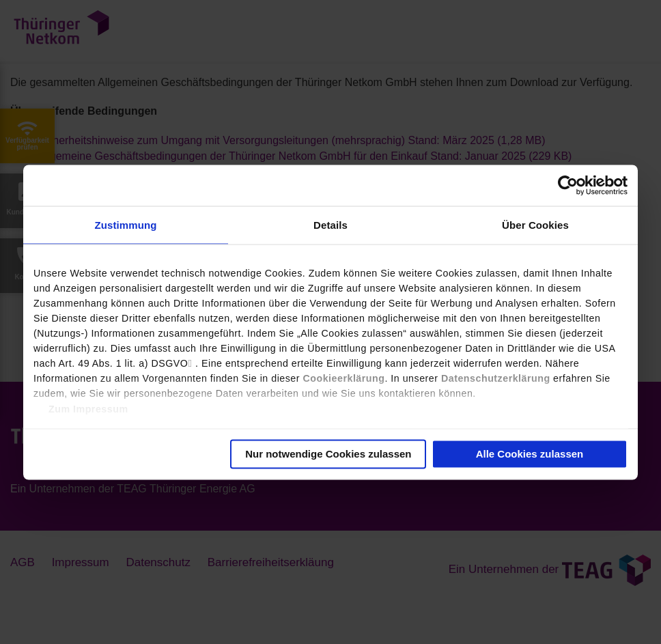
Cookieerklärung (343, 378)
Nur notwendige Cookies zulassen (328, 453)
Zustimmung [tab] (126, 224)
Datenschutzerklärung (496, 378)
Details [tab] (330, 224)
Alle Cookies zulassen (530, 453)
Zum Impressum (88, 408)
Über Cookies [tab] (535, 224)
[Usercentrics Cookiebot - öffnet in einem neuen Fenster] (568, 185)
